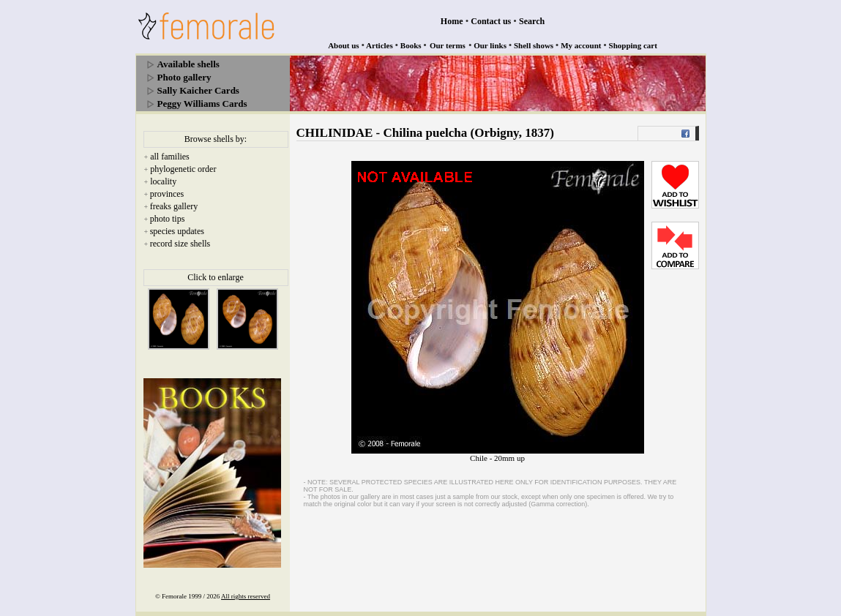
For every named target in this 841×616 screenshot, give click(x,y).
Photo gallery (184, 77)
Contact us (491, 21)
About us (344, 45)
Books (411, 45)
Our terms (448, 45)
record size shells (180, 244)
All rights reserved (246, 596)
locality (163, 181)
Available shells (188, 64)
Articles (380, 45)
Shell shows (534, 45)
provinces (167, 194)
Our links (490, 45)
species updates (177, 231)
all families (170, 157)
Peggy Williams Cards (202, 104)
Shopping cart (633, 45)
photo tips (168, 219)
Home (452, 21)
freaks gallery (174, 206)
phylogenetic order (183, 169)
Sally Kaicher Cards (198, 90)
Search (532, 21)
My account (581, 45)
